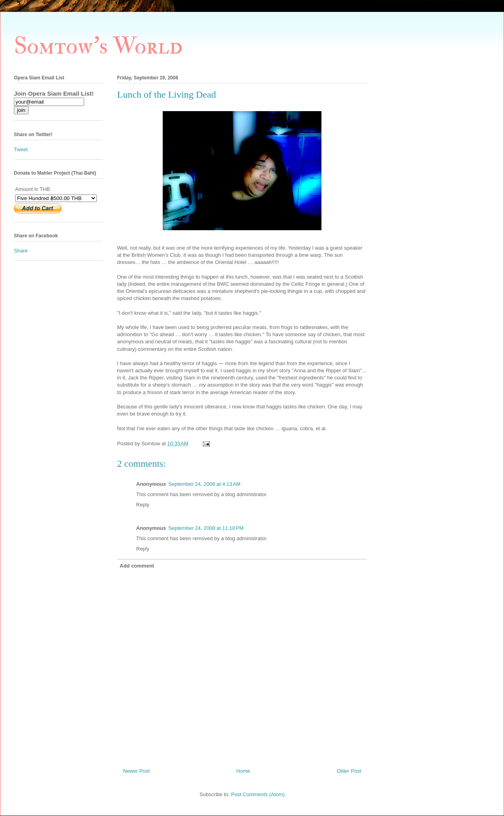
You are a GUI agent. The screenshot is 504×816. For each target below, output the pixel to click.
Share (21, 251)
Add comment (137, 566)
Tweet (21, 149)
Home (243, 771)
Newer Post (136, 771)
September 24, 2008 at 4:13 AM (204, 484)
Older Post (349, 771)
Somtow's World (98, 46)
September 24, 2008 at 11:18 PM (206, 528)
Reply (143, 505)
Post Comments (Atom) (258, 794)
